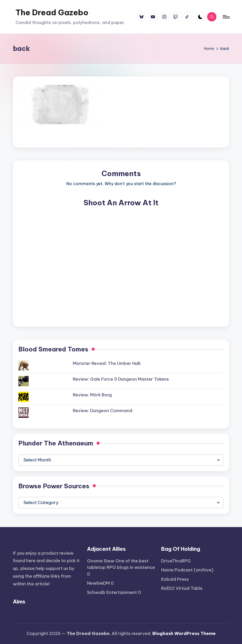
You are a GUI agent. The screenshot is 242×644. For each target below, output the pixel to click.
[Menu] (226, 17)
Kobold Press (175, 579)
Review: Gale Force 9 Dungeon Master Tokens (121, 379)
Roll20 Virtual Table (182, 588)
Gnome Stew (101, 561)
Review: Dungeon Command (103, 411)
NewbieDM (98, 583)
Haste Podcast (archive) (187, 570)
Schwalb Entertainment (112, 592)
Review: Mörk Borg (92, 395)
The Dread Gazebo (52, 12)
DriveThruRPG (176, 561)
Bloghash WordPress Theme (184, 633)
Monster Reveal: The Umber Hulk (107, 363)
